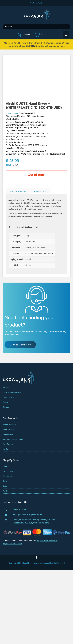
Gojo (5, 481)
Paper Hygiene (9, 430)
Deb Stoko (7, 476)
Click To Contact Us (20, 345)
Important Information (12, 393)
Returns (6, 388)
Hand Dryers (8, 434)
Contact (6, 407)
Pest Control (8, 444)
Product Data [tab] (40, 192)
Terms (5, 402)
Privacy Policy (8, 397)
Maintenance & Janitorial (13, 439)
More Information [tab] (18, 192)
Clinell (5, 467)
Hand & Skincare (9, 425)
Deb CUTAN (8, 471)
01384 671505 (36, 3)
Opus (5, 486)
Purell (5, 491)
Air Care (6, 449)
